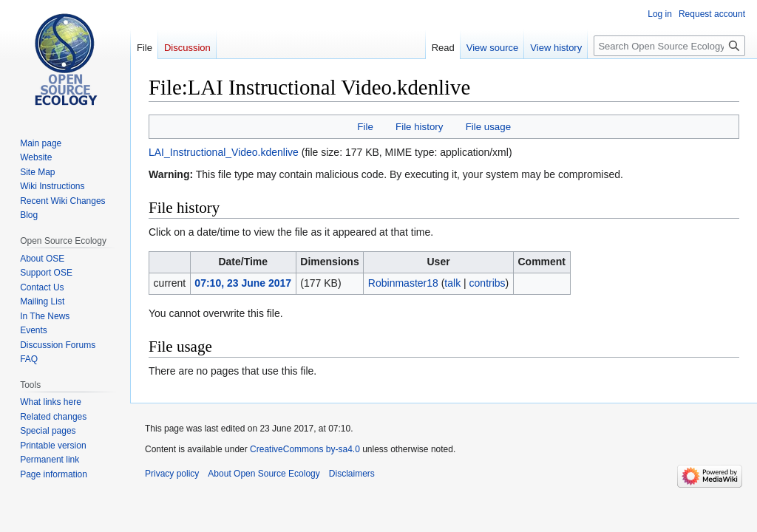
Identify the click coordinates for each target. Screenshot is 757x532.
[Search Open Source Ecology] (669, 46)
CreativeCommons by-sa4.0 (305, 449)
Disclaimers (352, 474)
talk (452, 283)
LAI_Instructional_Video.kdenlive (224, 152)
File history (419, 127)
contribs (488, 283)
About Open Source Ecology (264, 474)
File (365, 127)
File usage (488, 127)
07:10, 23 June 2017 (243, 283)
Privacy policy (172, 474)
